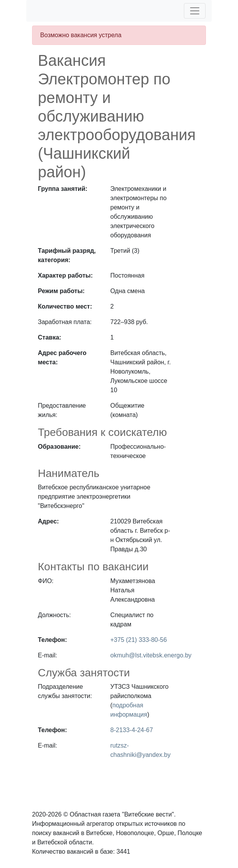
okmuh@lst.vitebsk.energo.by (151, 655)
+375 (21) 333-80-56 (139, 640)
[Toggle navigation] (195, 11)
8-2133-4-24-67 (132, 730)
